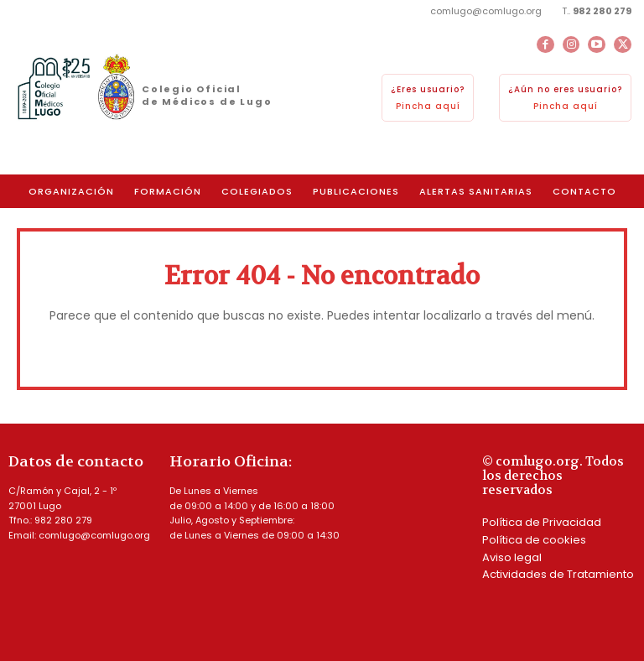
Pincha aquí (428, 106)
